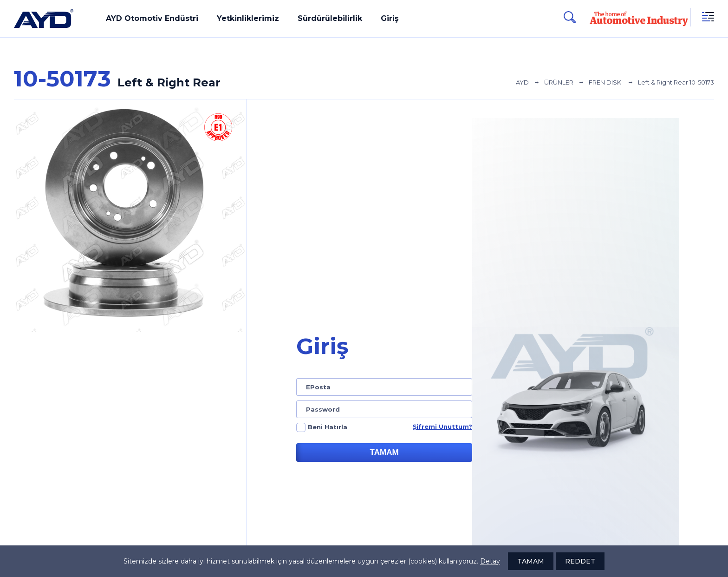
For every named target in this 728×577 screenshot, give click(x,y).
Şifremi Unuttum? (442, 426)
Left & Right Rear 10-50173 (676, 82)
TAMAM (384, 452)
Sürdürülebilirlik (330, 18)
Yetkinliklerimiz (248, 18)
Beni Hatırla (328, 427)
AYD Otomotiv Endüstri (152, 18)
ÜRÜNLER (559, 82)
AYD (522, 82)
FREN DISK (606, 82)
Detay (490, 561)
